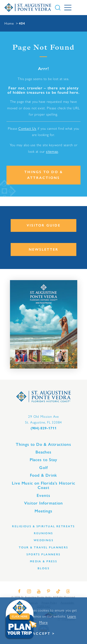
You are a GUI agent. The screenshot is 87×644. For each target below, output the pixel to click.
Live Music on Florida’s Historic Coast (43, 485)
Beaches (43, 452)
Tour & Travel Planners (43, 547)
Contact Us (27, 128)
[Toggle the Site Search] (58, 8)
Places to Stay (44, 460)
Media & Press (44, 561)
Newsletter (44, 249)
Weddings (44, 540)
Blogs (43, 568)
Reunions (43, 533)
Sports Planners (43, 554)
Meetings (43, 511)
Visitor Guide (44, 225)
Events (43, 495)
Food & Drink (44, 475)
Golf (43, 468)
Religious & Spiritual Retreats (43, 526)
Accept (42, 634)
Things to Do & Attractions (44, 175)
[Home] (28, 8)
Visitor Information (43, 503)
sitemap (52, 151)
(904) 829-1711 (44, 428)
